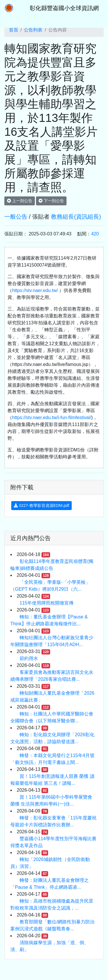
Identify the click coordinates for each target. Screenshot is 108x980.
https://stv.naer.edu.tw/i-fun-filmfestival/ (52, 418)
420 (95, 234)
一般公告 (16, 217)
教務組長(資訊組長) (76, 217)
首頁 (14, 30)
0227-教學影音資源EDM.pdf (41, 505)
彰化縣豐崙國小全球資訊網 (64, 8)
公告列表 (33, 30)
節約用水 (29, 658)
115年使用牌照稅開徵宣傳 (47, 603)
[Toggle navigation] (13, 20)
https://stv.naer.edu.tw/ (35, 290)
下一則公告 (51, 201)
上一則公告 (20, 201)
